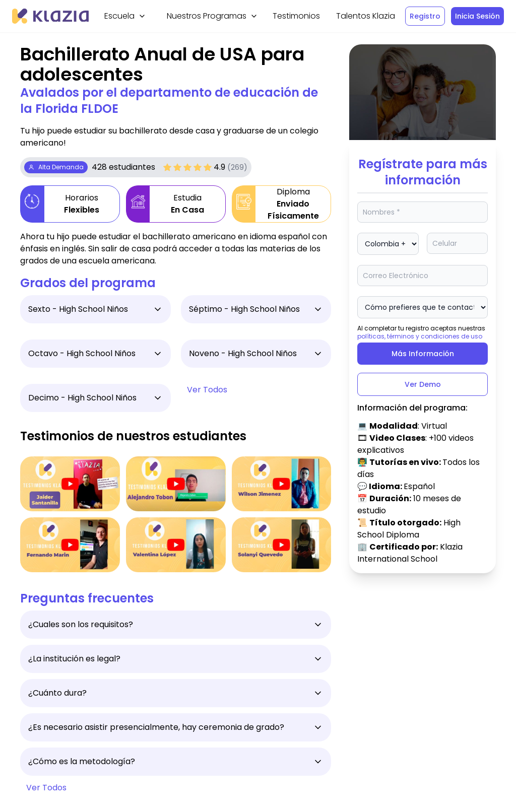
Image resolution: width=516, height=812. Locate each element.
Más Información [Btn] (423, 354)
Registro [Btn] (425, 16)
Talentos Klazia (366, 16)
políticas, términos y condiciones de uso (420, 336)
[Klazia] (50, 16)
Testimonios (296, 16)
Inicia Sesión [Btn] (477, 16)
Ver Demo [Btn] (423, 384)
